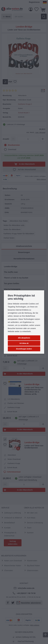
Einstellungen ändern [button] (24, 349)
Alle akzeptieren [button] (24, 338)
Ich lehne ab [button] (24, 343)
